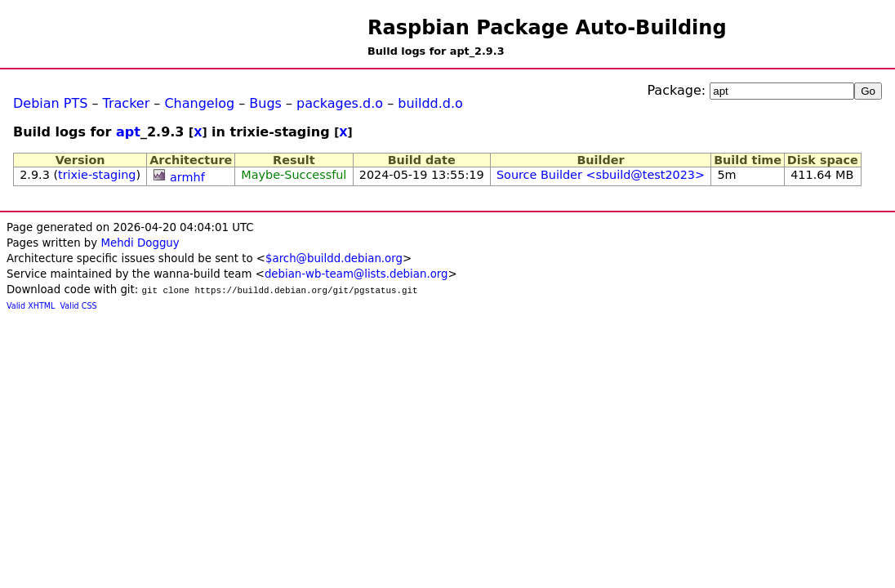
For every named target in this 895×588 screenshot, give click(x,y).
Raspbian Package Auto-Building (547, 28)
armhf (187, 177)
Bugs (265, 103)
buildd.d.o (430, 103)
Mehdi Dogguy (140, 243)
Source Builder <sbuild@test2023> (601, 175)
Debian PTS (50, 103)
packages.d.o (340, 103)
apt (128, 132)
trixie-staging (97, 175)
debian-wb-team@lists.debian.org (356, 274)
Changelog (199, 103)
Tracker (127, 103)
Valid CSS (79, 306)
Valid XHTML (31, 306)
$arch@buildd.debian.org (334, 258)
